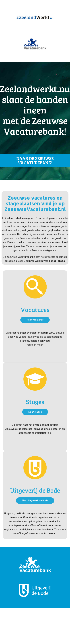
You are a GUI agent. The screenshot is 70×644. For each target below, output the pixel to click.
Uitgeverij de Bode (35, 510)
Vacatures (35, 330)
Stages (35, 421)
